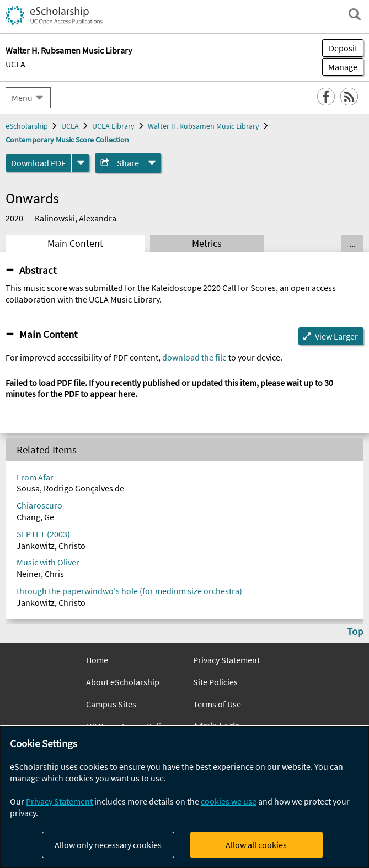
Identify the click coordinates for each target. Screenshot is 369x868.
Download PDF (38, 163)
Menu (22, 98)
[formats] (81, 163)
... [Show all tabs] (352, 244)
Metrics (207, 244)
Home (97, 660)
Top (355, 631)
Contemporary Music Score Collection (67, 140)
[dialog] (184, 797)
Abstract (38, 270)
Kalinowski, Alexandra (76, 218)
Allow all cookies (256, 845)
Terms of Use (217, 704)
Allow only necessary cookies (108, 845)
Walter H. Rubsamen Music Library (204, 126)
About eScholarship (123, 682)
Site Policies (215, 682)
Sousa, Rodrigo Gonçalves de (70, 488)
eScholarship (27, 126)
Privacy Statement (226, 660)
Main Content (75, 244)
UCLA (15, 64)
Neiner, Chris (40, 574)
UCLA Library (113, 126)
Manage (340, 67)
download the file (194, 357)
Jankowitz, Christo (51, 546)
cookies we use (229, 801)
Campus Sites (111, 704)
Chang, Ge (35, 517)
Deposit (343, 48)
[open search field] (355, 14)
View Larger (336, 336)
